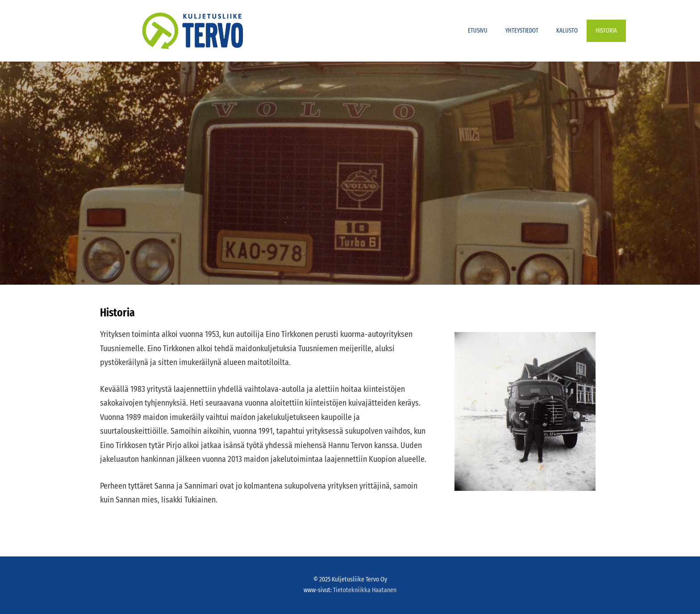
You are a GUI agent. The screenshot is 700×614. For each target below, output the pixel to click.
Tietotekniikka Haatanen (365, 590)
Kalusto (567, 31)
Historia (606, 31)
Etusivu (478, 31)
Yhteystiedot (522, 31)
